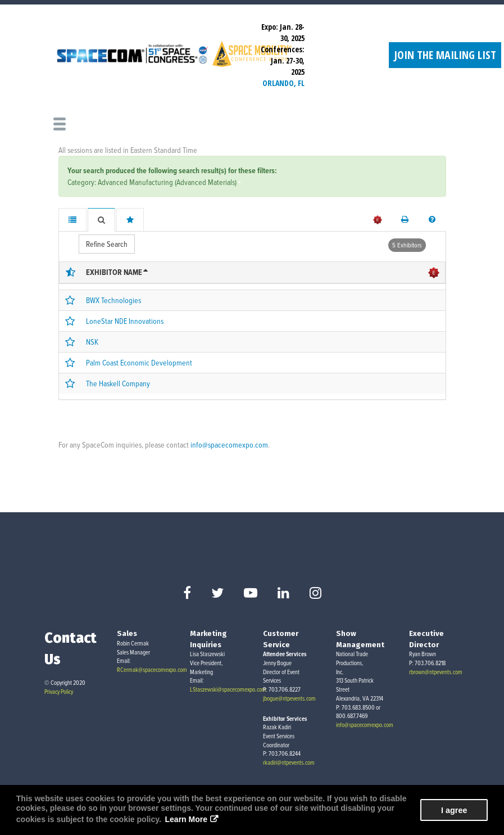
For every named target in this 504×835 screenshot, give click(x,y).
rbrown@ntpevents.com (436, 672)
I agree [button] (454, 810)
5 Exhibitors (407, 245)
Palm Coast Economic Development (139, 362)
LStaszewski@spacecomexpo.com (228, 689)
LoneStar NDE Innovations (125, 321)
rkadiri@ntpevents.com (289, 762)
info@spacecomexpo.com (229, 444)
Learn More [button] (186, 819)
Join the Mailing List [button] (445, 55)
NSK (92, 342)
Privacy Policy (59, 692)
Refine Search (107, 244)
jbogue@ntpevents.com (289, 698)
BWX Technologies (113, 300)
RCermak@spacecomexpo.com (152, 670)
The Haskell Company (118, 383)
